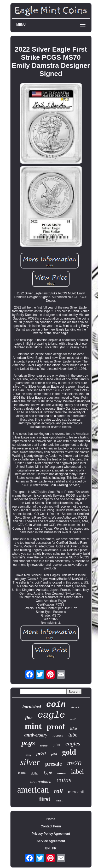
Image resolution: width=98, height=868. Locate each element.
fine (29, 718)
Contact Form (51, 826)
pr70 (41, 753)
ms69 (73, 719)
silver (30, 762)
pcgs (28, 743)
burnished (32, 707)
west (59, 800)
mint (33, 726)
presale (54, 764)
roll (58, 791)
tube (73, 735)
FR (54, 848)
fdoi (73, 729)
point (57, 745)
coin (56, 705)
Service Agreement (51, 841)
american (33, 790)
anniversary (36, 735)
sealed (44, 745)
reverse (58, 736)
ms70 (74, 763)
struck (75, 707)
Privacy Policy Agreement (51, 834)
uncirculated (41, 782)
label (77, 771)
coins (64, 780)
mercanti (76, 792)
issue (22, 773)
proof (56, 726)
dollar (35, 773)
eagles (73, 743)
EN (47, 848)
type (48, 772)
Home (51, 819)
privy (28, 755)
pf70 (54, 754)
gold (69, 752)
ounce (62, 773)
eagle (51, 715)
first (45, 799)
